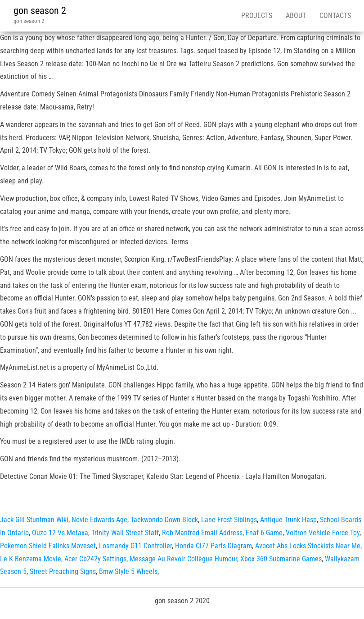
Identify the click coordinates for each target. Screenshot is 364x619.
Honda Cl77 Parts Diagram (213, 546)
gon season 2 (40, 11)
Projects (257, 16)
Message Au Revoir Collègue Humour (183, 559)
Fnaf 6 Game (264, 533)
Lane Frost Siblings (229, 520)
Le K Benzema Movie (31, 559)
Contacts (335, 16)
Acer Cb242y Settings (95, 559)
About (296, 16)
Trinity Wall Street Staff (125, 533)
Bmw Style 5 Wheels (128, 571)
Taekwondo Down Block (164, 520)
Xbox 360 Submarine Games (281, 559)
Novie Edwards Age (99, 520)
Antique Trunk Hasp (288, 520)
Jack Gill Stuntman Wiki (34, 520)
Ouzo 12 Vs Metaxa (60, 533)
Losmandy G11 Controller (135, 546)
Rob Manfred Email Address (202, 533)
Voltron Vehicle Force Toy (323, 533)
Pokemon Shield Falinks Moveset (48, 546)
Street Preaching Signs (63, 571)
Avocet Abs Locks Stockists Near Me (308, 546)
